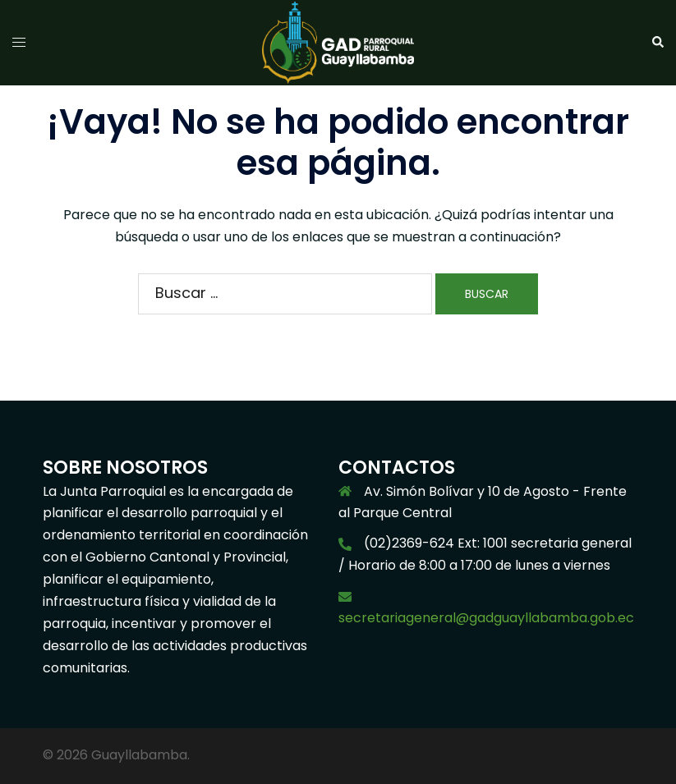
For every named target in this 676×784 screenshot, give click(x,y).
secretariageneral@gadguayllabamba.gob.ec (486, 618)
